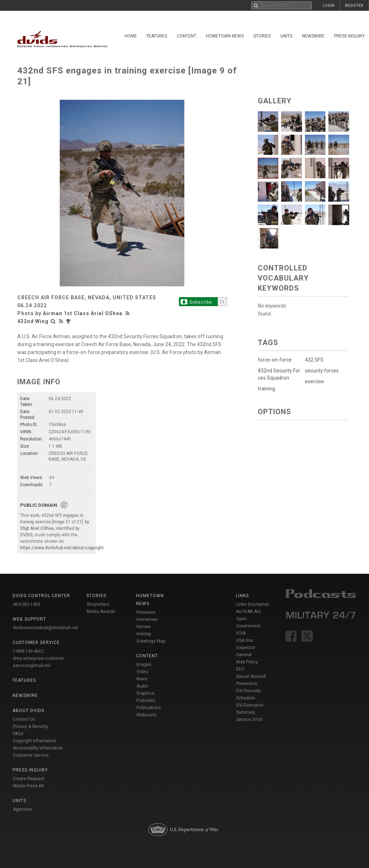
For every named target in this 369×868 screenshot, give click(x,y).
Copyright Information (35, 741)
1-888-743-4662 (28, 651)
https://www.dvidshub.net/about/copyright (62, 548)
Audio (142, 686)
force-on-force (275, 360)
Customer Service (31, 755)
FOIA (241, 633)
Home (131, 36)
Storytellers (98, 604)
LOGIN (328, 6)
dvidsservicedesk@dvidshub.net (46, 628)
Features (157, 36)
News (142, 679)
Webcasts (147, 715)
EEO (240, 669)
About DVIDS (28, 711)
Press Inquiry (349, 36)
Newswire (313, 36)
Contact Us (24, 719)
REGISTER (354, 6)
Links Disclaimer (253, 604)
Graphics (145, 693)
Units (286, 36)
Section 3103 (249, 720)
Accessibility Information (38, 748)
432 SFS (314, 360)
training (266, 389)
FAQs (18, 734)
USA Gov (245, 640)
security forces (322, 371)
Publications (149, 708)
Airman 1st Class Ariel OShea (83, 313)
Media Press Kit (28, 786)
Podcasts (146, 701)
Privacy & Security (31, 726)
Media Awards (101, 612)
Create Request (29, 779)
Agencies (22, 809)
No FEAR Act (249, 612)
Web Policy (247, 662)
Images (144, 665)
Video (142, 672)
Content (186, 36)
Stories (262, 36)
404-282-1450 (27, 604)
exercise (314, 381)
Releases (146, 612)
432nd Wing (33, 321)
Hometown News (225, 36)
